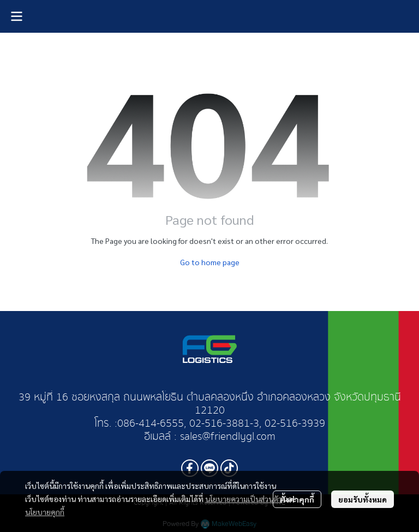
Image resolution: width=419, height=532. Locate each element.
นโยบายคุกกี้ (45, 512)
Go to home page (210, 262)
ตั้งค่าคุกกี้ (297, 499)
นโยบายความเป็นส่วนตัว (244, 499)
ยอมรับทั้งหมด (363, 499)
